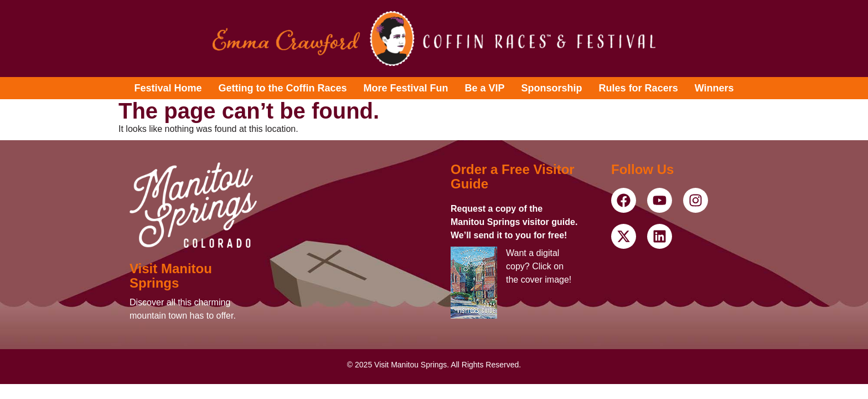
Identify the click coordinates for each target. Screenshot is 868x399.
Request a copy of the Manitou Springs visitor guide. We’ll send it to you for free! (514, 222)
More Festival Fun (406, 88)
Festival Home (168, 88)
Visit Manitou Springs (171, 276)
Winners (714, 88)
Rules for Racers (639, 88)
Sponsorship (552, 88)
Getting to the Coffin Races (283, 88)
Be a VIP (485, 88)
